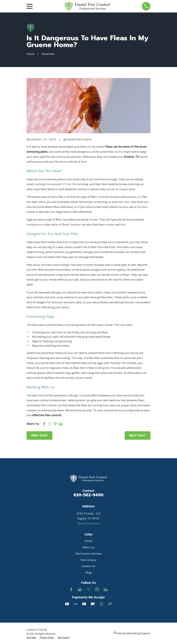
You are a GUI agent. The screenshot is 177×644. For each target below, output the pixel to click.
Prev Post (39, 435)
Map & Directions (88, 523)
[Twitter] (88, 589)
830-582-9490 (88, 495)
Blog (88, 572)
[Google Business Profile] (80, 589)
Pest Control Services (88, 554)
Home (88, 541)
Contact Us (88, 566)
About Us (88, 547)
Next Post (138, 435)
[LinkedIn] (106, 589)
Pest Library (88, 560)
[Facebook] (71, 589)
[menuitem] (31, 638)
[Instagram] (97, 589)
